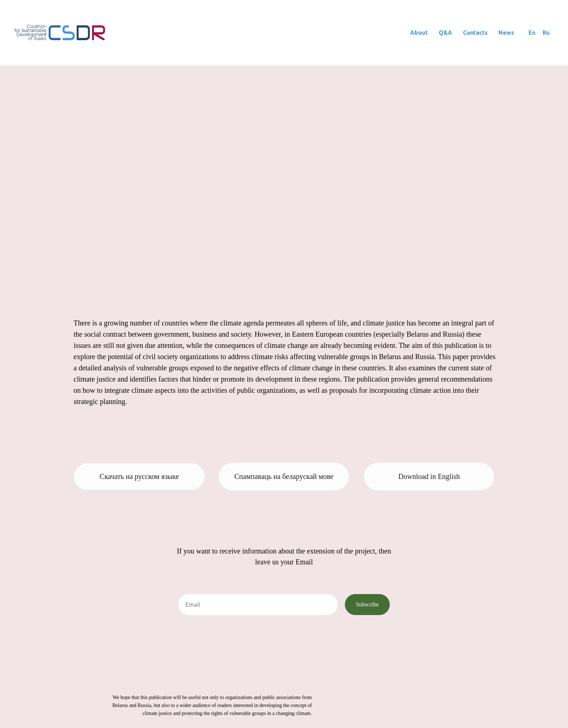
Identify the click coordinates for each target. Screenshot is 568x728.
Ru (546, 33)
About (419, 33)
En (532, 33)
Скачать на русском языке (139, 476)
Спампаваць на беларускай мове (284, 476)
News (506, 33)
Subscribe (367, 604)
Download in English (429, 476)
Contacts (475, 33)
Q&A (445, 33)
